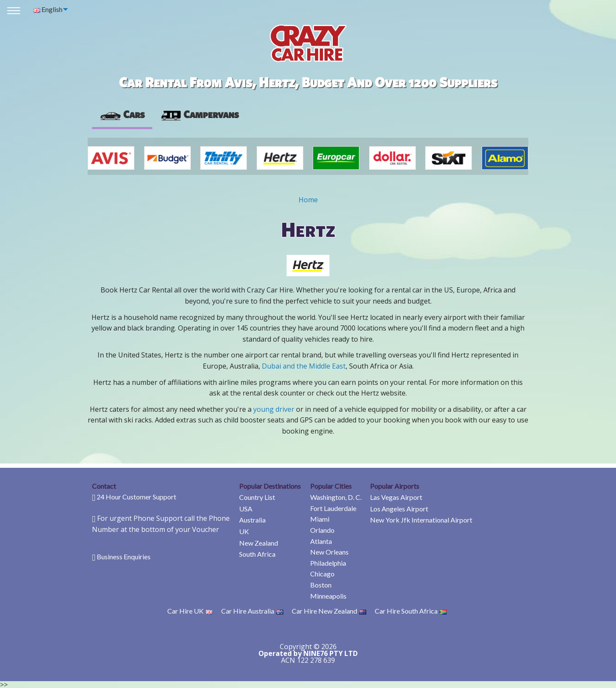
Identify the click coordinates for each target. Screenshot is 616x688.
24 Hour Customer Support (136, 497)
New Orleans (329, 552)
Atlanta (321, 541)
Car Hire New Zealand (329, 611)
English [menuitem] (48, 9)
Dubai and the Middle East (304, 366)
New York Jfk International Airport (421, 520)
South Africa (257, 554)
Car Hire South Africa (411, 611)
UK (244, 531)
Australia (252, 520)
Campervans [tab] (199, 114)
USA (246, 509)
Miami (320, 519)
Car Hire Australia (252, 611)
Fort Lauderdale (333, 508)
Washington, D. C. (336, 497)
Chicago (322, 574)
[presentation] (199, 115)
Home (308, 200)
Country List (257, 497)
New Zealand (259, 543)
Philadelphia (328, 563)
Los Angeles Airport (399, 509)
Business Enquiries (124, 557)
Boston (321, 585)
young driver (274, 409)
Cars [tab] (122, 114)
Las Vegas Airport (396, 497)
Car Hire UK (190, 611)
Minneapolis (328, 596)
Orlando (322, 530)
